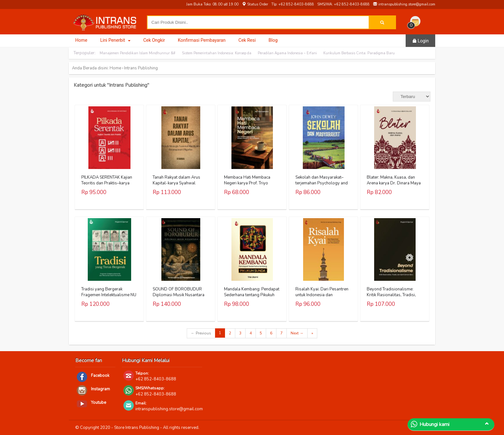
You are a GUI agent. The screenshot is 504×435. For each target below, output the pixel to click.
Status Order (255, 4)
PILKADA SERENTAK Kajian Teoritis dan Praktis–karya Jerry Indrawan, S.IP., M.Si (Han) (107, 186)
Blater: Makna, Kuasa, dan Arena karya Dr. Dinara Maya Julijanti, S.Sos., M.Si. (394, 183)
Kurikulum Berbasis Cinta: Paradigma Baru (359, 53)
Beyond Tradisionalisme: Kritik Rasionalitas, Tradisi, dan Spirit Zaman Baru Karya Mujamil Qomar (394, 298)
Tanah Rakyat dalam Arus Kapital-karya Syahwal (176, 180)
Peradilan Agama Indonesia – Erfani (287, 53)
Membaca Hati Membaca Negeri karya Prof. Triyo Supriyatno (247, 183)
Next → (297, 333)
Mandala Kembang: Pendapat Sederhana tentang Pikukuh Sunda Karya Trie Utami (252, 295)
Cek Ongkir (154, 40)
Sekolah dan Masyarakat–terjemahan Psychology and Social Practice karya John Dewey (322, 186)
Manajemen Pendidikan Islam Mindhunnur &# (138, 53)
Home (81, 40)
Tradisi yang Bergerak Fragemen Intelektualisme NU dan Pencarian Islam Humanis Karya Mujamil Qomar (109, 298)
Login (420, 41)
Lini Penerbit (115, 40)
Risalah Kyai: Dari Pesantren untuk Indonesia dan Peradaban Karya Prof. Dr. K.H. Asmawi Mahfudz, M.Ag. (322, 298)
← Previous (201, 333)
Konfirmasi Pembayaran (202, 40)
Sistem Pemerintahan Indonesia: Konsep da (217, 53)
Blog (273, 40)
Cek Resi (247, 40)
